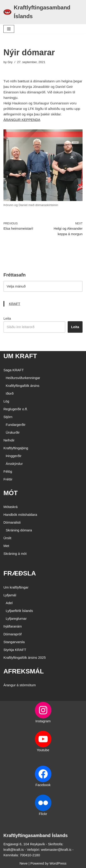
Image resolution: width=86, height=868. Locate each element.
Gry (10, 62)
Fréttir (8, 479)
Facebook (43, 785)
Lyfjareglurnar (16, 618)
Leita (7, 318)
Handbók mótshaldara (20, 515)
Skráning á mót (15, 554)
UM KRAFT (20, 356)
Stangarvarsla (14, 642)
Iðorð (10, 393)
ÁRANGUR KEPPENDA (22, 120)
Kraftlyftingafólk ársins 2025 (25, 657)
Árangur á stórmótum (20, 685)
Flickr (43, 814)
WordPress (58, 863)
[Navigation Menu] (9, 29)
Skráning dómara (19, 530)
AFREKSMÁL (24, 671)
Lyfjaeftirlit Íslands (19, 611)
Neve (24, 863)
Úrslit (7, 538)
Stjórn (8, 417)
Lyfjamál (10, 595)
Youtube (43, 750)
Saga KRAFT (14, 370)
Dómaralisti (12, 522)
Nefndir (9, 440)
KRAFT (15, 304)
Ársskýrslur (14, 464)
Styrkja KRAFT (15, 650)
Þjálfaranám (13, 626)
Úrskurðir (13, 432)
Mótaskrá (11, 507)
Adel (9, 603)
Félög (8, 471)
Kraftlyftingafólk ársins (23, 386)
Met (6, 546)
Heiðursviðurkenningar (23, 378)
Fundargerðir (16, 425)
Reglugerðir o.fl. (16, 409)
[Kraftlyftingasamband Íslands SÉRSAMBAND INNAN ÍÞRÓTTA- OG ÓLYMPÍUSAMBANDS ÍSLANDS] (43, 12)
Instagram (43, 721)
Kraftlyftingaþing (16, 448)
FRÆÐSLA (20, 573)
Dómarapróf (12, 634)
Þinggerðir (14, 456)
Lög (6, 401)
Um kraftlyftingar (16, 587)
